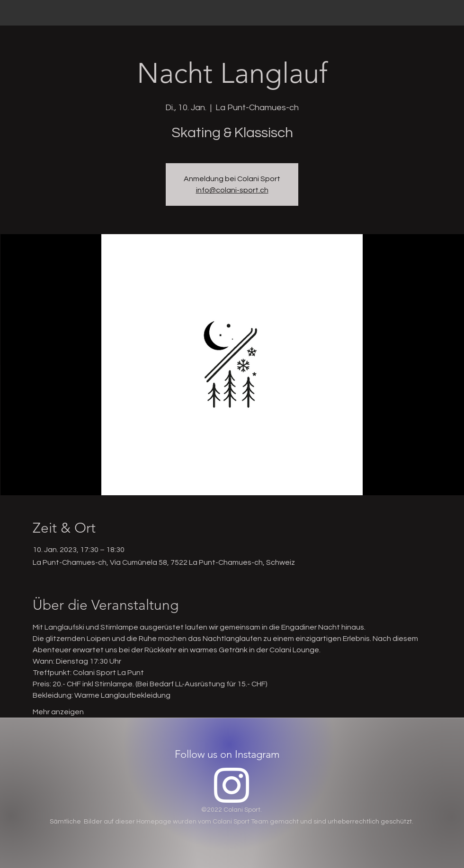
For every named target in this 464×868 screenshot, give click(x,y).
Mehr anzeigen (58, 712)
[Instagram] (232, 785)
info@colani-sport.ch (232, 190)
